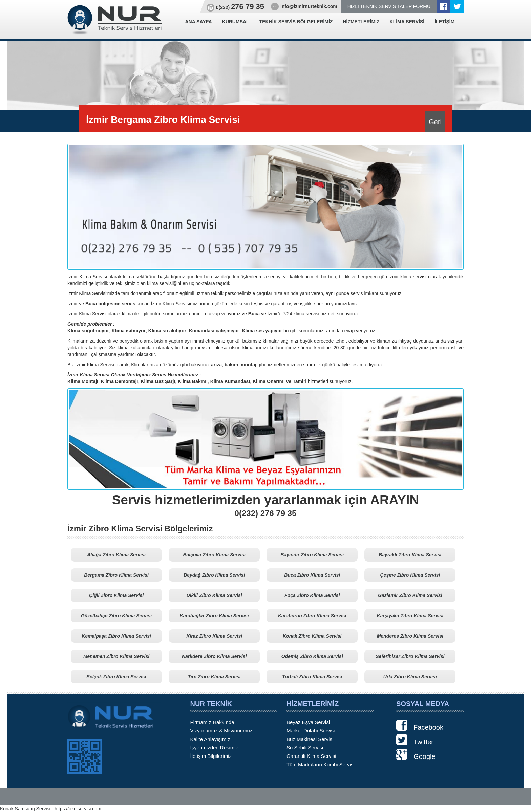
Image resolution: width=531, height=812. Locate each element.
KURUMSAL (236, 22)
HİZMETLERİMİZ (361, 22)
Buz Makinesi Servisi (310, 739)
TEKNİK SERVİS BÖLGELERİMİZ (296, 22)
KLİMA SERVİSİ (407, 22)
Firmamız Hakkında (212, 722)
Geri (435, 122)
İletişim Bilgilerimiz (211, 756)
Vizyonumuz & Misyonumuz (221, 731)
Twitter (415, 740)
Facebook (420, 725)
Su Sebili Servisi (305, 748)
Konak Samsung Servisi (25, 809)
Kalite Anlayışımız (210, 739)
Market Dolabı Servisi (311, 731)
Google (416, 754)
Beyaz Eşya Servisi (308, 722)
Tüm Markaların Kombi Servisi (321, 764)
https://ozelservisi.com (78, 809)
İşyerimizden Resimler (215, 748)
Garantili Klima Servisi (311, 756)
